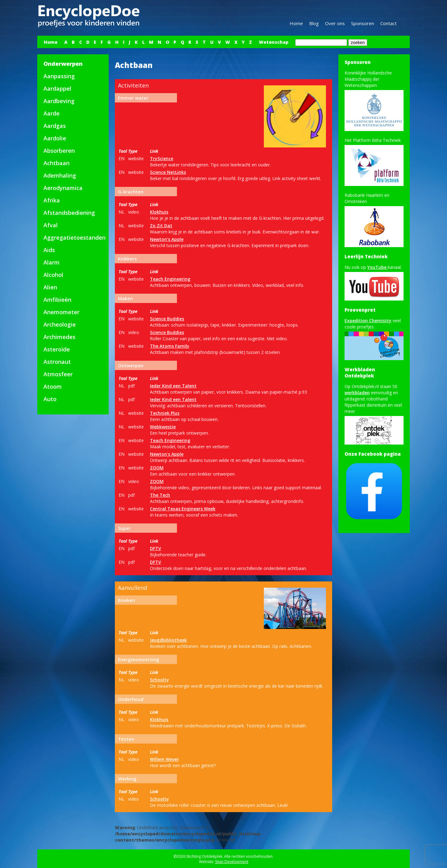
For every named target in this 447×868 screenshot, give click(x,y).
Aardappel (57, 88)
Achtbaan (56, 163)
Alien (50, 287)
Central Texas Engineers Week (183, 509)
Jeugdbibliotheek (168, 640)
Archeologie (60, 324)
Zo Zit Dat (161, 226)
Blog (314, 23)
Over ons (335, 23)
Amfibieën (57, 300)
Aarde (52, 113)
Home (296, 23)
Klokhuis (159, 212)
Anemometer (61, 312)
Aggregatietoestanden (74, 237)
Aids (49, 250)
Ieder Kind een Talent (173, 386)
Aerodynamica (63, 188)
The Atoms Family (170, 346)
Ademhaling (60, 175)
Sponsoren (363, 23)
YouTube (377, 267)
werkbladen (357, 393)
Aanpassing (59, 76)
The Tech (160, 495)
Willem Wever (164, 759)
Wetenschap (274, 42)
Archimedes (59, 337)
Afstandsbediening (69, 213)
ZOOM (157, 468)
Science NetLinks (168, 172)
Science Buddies (167, 319)
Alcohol (53, 275)
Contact (388, 23)
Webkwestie (163, 427)
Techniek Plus (165, 413)
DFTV (156, 548)
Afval (51, 225)
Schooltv (159, 680)
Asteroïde (57, 349)
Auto (50, 399)
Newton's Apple (167, 239)
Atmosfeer (58, 374)
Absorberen (59, 151)
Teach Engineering (170, 279)
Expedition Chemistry (368, 321)
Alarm (52, 262)
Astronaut (57, 362)
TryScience (162, 158)
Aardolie (55, 138)
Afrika (52, 200)
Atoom (53, 387)
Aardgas (55, 126)
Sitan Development (232, 862)
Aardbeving (59, 101)
